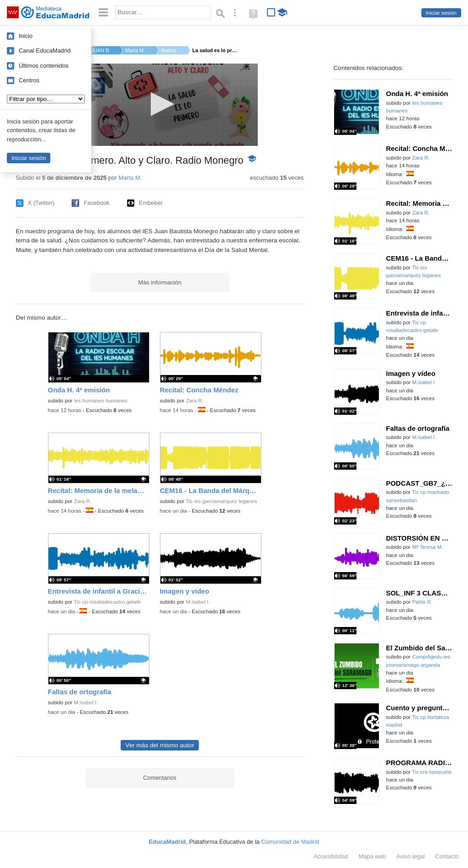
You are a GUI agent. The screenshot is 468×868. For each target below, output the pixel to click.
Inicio (26, 36)
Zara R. (195, 401)
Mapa (372, 856)
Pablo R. (422, 602)
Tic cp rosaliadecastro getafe (107, 602)
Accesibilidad (331, 856)
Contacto (447, 856)
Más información (160, 282)
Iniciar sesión (441, 13)
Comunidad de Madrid (290, 842)
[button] (160, 104)
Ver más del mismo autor (160, 745)
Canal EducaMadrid (45, 51)
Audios (169, 50)
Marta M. (135, 50)
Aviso (410, 856)
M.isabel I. (198, 602)
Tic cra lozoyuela (431, 772)
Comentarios (160, 778)
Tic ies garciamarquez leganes (221, 501)
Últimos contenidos (44, 66)
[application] (160, 105)
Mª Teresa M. (428, 547)
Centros (29, 80)
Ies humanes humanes (101, 401)
